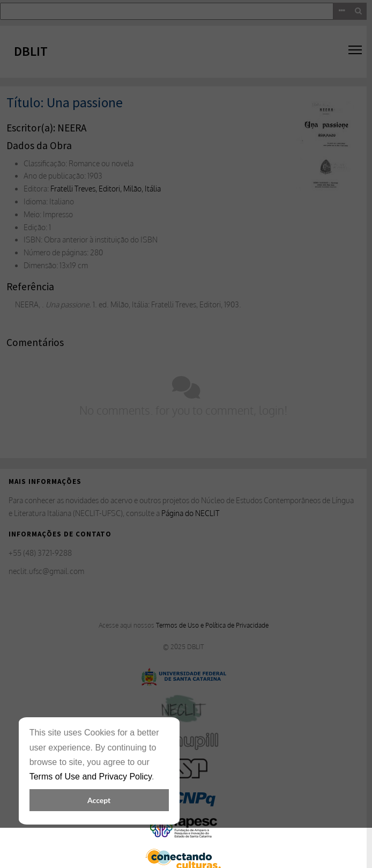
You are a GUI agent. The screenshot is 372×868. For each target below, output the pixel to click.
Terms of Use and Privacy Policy (91, 777)
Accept (99, 800)
